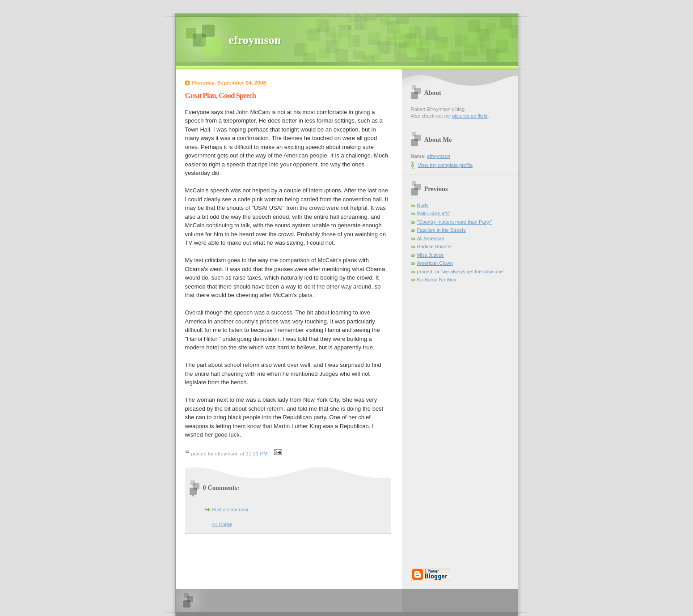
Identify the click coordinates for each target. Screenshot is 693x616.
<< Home (222, 524)
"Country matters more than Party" (455, 222)
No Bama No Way (437, 280)
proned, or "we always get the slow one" (461, 272)
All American (431, 238)
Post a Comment (230, 510)
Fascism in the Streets (442, 230)
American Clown (435, 263)
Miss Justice (431, 255)
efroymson (255, 40)
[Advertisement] (438, 425)
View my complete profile (446, 165)
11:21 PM (257, 454)
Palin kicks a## (434, 213)
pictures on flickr (470, 116)
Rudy (423, 205)
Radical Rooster (435, 246)
